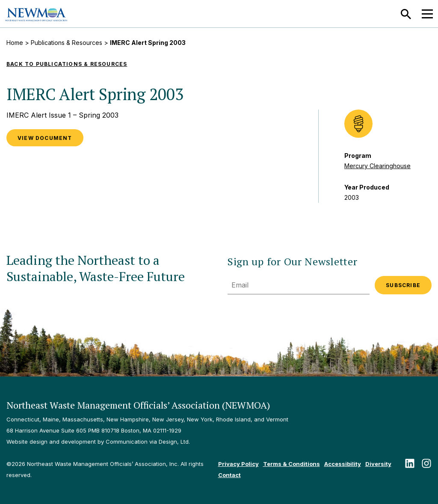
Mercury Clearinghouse (377, 166)
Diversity (378, 464)
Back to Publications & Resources (67, 64)
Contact (229, 475)
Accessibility (343, 464)
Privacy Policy (238, 464)
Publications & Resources (67, 43)
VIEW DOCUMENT (45, 138)
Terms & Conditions (292, 464)
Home (15, 43)
